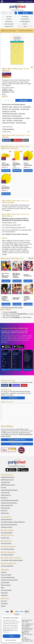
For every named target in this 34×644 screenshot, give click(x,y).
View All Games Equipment (8, 549)
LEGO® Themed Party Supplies (10, 114)
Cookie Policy (4, 595)
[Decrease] (4, 100)
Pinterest (18, 140)
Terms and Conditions (6, 590)
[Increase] (12, 100)
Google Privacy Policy (8, 630)
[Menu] (2, 1)
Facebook (6, 140)
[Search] (16, 13)
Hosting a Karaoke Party (28, 275)
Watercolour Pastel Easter (9, 123)
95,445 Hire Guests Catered (25, 31)
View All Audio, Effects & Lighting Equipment (12, 560)
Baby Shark (5, 107)
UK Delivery (5, 91)
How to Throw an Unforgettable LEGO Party (5, 275)
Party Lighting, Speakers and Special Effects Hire (13, 522)
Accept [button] (12, 636)
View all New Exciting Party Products (12, 307)
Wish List (3, 606)
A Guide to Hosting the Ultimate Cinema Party (5, 298)
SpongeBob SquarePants (19, 118)
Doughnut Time (6, 111)
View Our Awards (17, 444)
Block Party (5, 109)
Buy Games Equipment (25, 21)
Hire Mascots (9, 19)
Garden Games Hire (6, 495)
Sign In (31, 1)
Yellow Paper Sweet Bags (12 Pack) (17, 165)
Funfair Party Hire (5, 493)
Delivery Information (6, 585)
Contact (27, 1)
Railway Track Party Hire (7, 505)
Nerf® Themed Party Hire (7, 480)
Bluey (10, 109)
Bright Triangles (16, 109)
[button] (12, 640)
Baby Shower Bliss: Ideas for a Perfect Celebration (17, 275)
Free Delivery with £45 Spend (9, 31)
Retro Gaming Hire (6, 508)
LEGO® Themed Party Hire (8, 477)
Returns (3, 588)
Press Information (5, 582)
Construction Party (25, 109)
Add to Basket (24, 100)
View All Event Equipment (7, 555)
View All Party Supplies (7, 533)
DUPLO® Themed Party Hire (8, 485)
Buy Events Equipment (9, 24)
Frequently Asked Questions (8, 577)
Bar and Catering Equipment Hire (9, 525)
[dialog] (12, 629)
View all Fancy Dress (6, 543)
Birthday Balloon (27, 107)
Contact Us (4, 572)
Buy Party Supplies (25, 19)
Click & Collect (6, 92)
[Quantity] (8, 100)
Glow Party (13, 111)
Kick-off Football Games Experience (10, 500)
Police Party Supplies (17, 116)
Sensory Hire (4, 511)
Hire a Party (9, 17)
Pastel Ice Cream (6, 116)
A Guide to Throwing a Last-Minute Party (27, 298)
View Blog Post (6, 281)
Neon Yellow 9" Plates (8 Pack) (6, 188)
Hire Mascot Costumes (7, 527)
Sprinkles (28, 118)
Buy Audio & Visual (9, 26)
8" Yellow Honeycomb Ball (28, 165)
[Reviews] (21, 1)
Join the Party (13, 398)
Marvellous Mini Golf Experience (9, 503)
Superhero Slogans (18, 120)
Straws (4, 120)
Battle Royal (16, 107)
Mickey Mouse (22, 114)
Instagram (16, 385)
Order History (4, 604)
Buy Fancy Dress (9, 21)
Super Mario (10, 120)
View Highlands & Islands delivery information (15, 234)
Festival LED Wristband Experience (9, 490)
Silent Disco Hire (5, 513)
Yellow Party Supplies (21, 123)
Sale (25, 26)
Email (26, 140)
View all (31, 258)
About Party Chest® (6, 575)
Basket (28, 13)
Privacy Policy (4, 593)
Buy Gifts (25, 24)
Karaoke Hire (4, 498)
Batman (11, 107)
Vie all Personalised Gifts (7, 566)
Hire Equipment (25, 17)
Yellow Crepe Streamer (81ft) (6, 165)
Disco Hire (4, 487)
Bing (21, 107)
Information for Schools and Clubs (9, 580)
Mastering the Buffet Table (16, 298)
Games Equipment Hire (7, 519)
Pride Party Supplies (7, 118)
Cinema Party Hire (5, 482)
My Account (4, 601)
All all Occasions (5, 538)
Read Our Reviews (17, 440)
